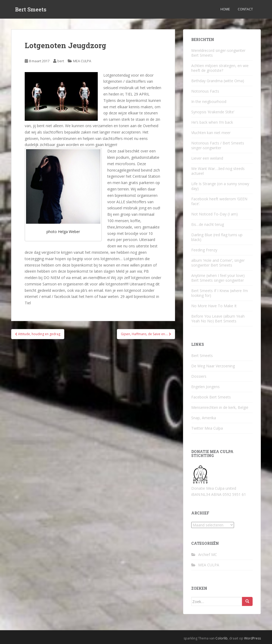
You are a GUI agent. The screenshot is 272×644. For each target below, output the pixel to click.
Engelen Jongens (205, 387)
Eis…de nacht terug (208, 224)
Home (225, 9)
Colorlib (222, 638)
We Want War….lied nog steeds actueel (218, 171)
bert (61, 61)
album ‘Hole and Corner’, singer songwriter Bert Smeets (218, 263)
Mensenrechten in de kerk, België (220, 407)
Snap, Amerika (204, 418)
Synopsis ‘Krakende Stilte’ (213, 112)
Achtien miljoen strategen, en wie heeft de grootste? (220, 68)
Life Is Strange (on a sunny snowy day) (220, 186)
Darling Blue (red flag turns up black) (217, 237)
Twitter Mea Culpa (207, 428)
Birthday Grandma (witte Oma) (218, 81)
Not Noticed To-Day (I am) (214, 214)
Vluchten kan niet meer (211, 133)
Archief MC (208, 554)
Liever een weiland (207, 158)
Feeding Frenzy (204, 250)
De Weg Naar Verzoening (213, 366)
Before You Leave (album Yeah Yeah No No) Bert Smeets (218, 319)
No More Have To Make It (214, 306)
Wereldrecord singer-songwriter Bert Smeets (218, 53)
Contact (245, 9)
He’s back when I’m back (212, 122)
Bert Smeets (31, 9)
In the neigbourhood (209, 101)
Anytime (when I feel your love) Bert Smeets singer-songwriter (218, 278)
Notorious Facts (205, 91)
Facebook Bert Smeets (211, 397)
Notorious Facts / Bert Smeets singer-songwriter (218, 145)
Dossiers (199, 376)
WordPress (252, 638)
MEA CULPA (82, 61)
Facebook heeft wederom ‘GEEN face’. (219, 201)
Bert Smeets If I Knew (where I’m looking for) (220, 293)
